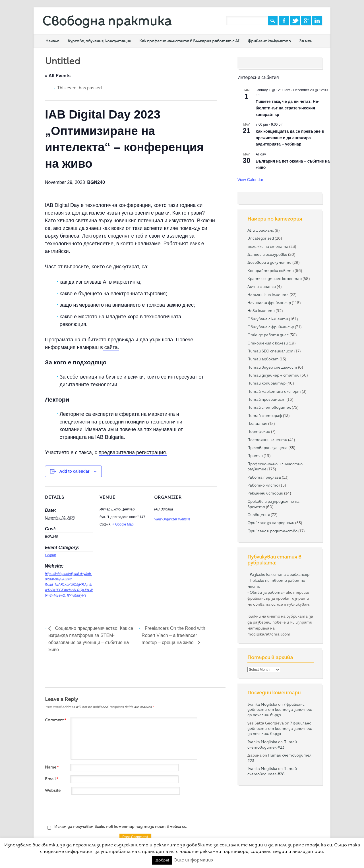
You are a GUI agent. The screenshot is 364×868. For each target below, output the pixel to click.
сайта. (111, 347)
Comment (56, 720)
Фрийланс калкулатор (269, 41)
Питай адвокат (263, 359)
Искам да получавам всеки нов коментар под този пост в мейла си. (116, 827)
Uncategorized (261, 238)
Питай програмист (266, 399)
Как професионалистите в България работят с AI (189, 41)
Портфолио (259, 431)
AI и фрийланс (261, 230)
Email (52, 779)
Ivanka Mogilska (262, 704)
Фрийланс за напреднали (271, 523)
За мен (306, 41)
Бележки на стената (268, 246)
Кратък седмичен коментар (275, 279)
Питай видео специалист (272, 367)
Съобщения (259, 515)
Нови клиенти (261, 311)
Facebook (284, 21)
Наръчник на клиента (268, 295)
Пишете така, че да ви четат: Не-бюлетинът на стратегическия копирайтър (288, 108)
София (50, 555)
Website (53, 790)
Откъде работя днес (268, 335)
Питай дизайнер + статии (273, 375)
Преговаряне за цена (267, 448)
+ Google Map (123, 524)
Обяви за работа (266, 592)
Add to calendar (75, 471)
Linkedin (317, 21)
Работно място (263, 485)
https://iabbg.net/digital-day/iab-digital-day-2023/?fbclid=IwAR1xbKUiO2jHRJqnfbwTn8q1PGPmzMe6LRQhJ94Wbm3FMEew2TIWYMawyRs (69, 585)
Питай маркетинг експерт (274, 391)
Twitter (295, 21)
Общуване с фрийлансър (271, 327)
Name (52, 767)
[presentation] (88, 810)
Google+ (306, 21)
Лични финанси (262, 286)
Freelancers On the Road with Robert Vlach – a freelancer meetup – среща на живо (173, 635)
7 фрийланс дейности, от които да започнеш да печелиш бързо (280, 710)
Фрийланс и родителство (272, 531)
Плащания (257, 423)
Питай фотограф (265, 416)
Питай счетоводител (269, 407)
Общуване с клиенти (268, 319)
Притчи (255, 456)
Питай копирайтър (266, 383)
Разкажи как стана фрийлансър (280, 574)
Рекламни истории (265, 493)
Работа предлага (264, 477)
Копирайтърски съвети (271, 271)
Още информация (194, 860)
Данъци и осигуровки (267, 254)
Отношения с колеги (268, 343)
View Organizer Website (172, 519)
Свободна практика (107, 21)
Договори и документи (269, 262)
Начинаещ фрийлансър (269, 303)
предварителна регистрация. (133, 452)
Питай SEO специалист (270, 351)
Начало (52, 41)
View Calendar (250, 180)
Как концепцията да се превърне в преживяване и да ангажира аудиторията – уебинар (290, 138)
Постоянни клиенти (267, 440)
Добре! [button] (162, 860)
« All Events (58, 76)
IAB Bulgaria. (110, 437)
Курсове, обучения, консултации (99, 41)
